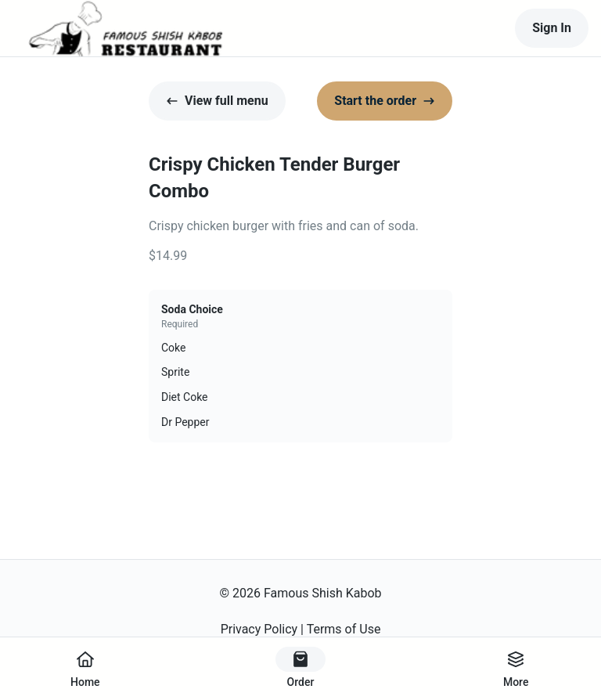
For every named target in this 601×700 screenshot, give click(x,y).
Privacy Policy (259, 629)
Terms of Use (344, 629)
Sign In (552, 28)
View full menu (217, 101)
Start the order (385, 101)
